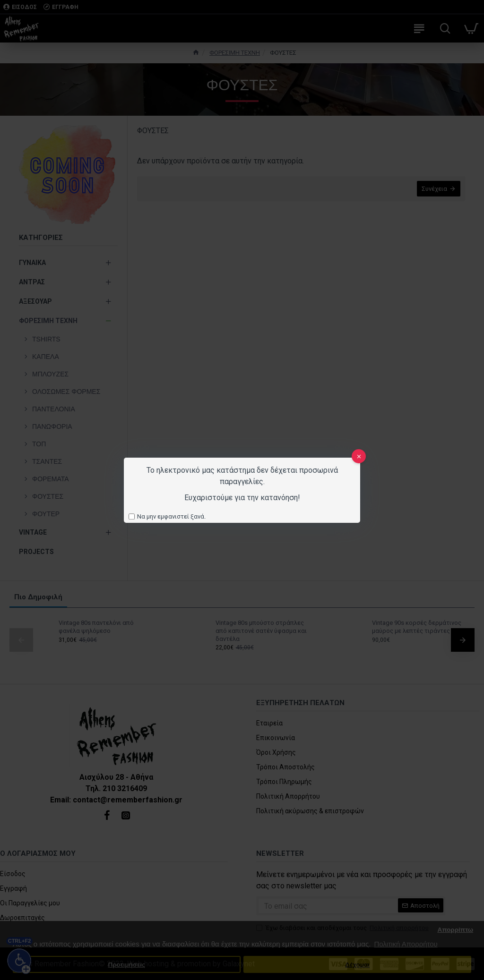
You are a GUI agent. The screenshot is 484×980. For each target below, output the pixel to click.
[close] (359, 456)
